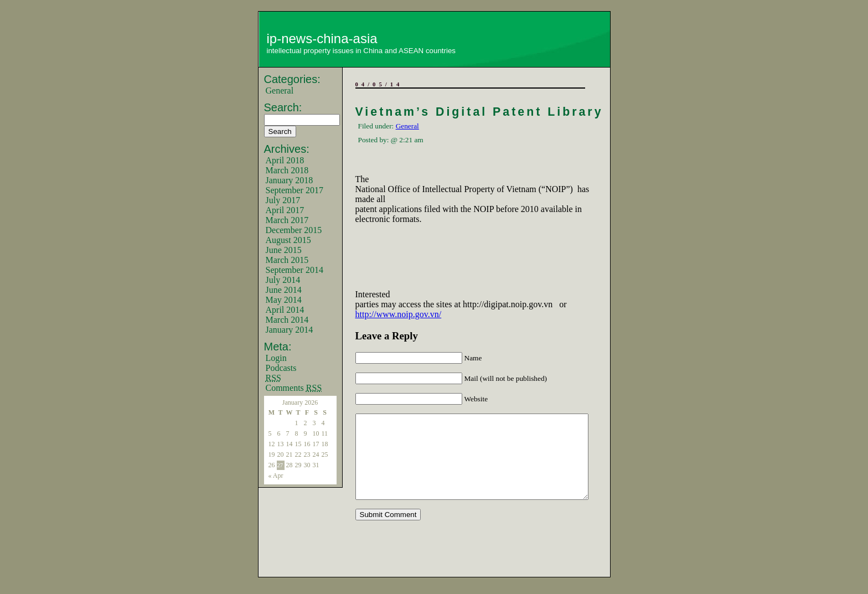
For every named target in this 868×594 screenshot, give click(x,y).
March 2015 (287, 260)
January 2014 (290, 330)
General (280, 91)
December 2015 (294, 230)
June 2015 (284, 250)
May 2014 (284, 300)
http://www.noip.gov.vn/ (399, 314)
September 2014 (294, 270)
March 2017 (287, 220)
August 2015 (288, 240)
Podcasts (281, 368)
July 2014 (283, 280)
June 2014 (284, 290)
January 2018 (290, 180)
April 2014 (285, 310)
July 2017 (283, 200)
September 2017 (294, 190)
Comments (294, 388)
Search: (283, 107)
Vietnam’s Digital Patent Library (479, 112)
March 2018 (287, 170)
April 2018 (285, 160)
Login (276, 358)
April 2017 (285, 210)
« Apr (276, 476)
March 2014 (287, 320)
